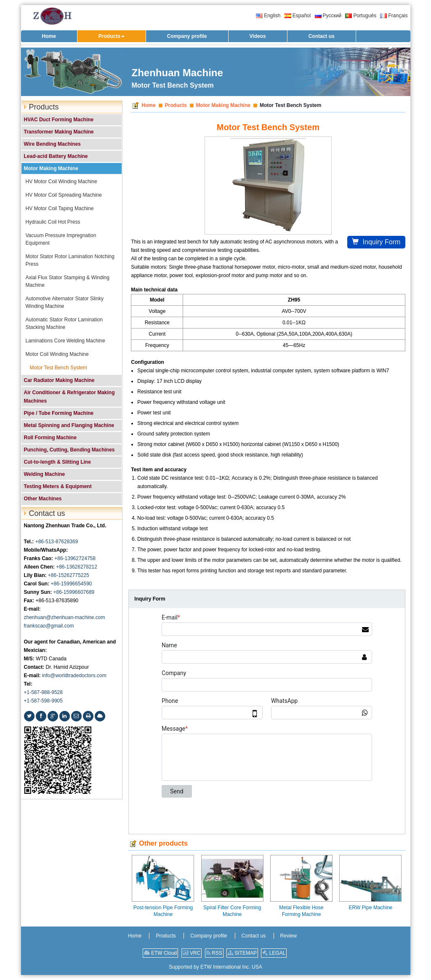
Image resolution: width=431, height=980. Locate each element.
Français (394, 16)
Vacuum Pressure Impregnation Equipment (61, 239)
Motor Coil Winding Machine (57, 354)
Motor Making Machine (223, 105)
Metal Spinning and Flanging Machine (69, 425)
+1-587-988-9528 (43, 692)
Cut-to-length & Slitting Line (57, 462)
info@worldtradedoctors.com (74, 676)
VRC (192, 953)
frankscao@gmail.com (49, 626)
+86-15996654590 (72, 584)
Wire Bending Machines (52, 144)
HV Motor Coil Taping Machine (60, 208)
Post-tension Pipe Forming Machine (163, 911)
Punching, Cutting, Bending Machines (69, 450)
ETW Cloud (161, 953)
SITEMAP (242, 953)
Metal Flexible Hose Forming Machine (301, 911)
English (268, 16)
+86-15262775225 (69, 575)
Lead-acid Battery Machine (56, 156)
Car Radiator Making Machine (59, 380)
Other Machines (43, 499)
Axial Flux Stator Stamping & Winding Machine (68, 281)
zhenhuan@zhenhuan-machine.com (65, 617)
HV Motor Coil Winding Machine (61, 182)
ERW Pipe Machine (370, 908)
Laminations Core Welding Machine (65, 341)
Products (176, 105)
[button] (112, 36)
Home (148, 105)
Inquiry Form (376, 242)
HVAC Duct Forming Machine (59, 120)
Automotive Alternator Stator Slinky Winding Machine (65, 302)
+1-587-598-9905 (43, 701)
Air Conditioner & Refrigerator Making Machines (69, 397)
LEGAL (274, 953)
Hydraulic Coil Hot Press (53, 222)
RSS (214, 953)
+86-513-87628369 (57, 542)
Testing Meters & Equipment (58, 486)
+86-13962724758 (75, 558)
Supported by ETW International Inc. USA (215, 967)
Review (289, 936)
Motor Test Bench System (59, 368)
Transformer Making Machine (59, 132)
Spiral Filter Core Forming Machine (232, 911)
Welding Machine (45, 474)
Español (298, 16)
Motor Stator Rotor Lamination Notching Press (70, 260)
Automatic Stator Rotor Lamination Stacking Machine (64, 323)
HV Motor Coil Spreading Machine (64, 195)
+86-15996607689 (74, 592)
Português (361, 16)
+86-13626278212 (77, 567)
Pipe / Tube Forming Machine (59, 413)
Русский (328, 16)
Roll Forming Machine (50, 438)
